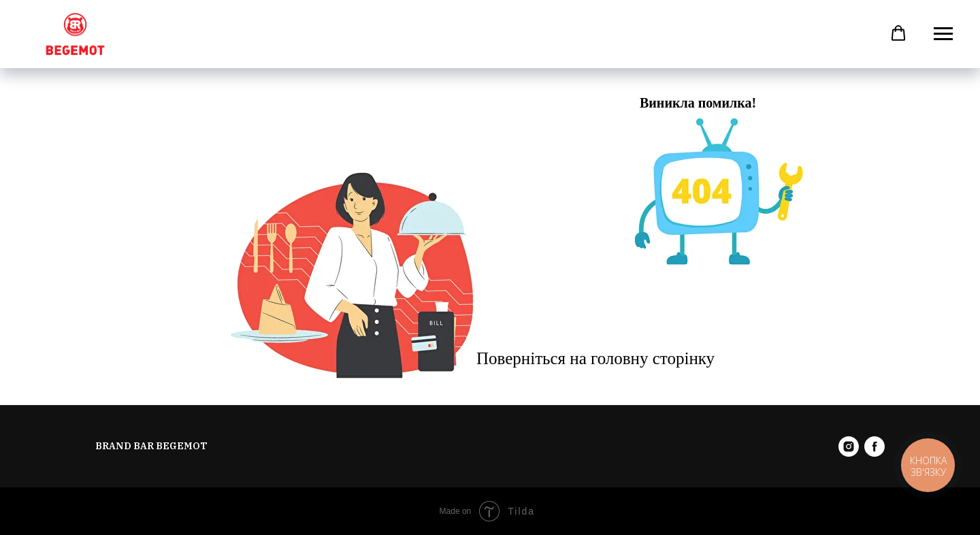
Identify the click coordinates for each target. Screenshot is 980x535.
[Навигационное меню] (943, 34)
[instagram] (849, 447)
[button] (898, 33)
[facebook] (875, 447)
